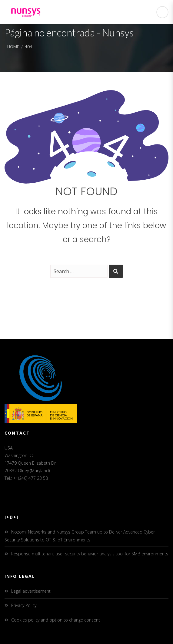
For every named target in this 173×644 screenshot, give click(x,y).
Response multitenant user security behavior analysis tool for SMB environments (90, 554)
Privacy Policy (24, 605)
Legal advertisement (31, 591)
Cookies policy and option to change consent (56, 620)
